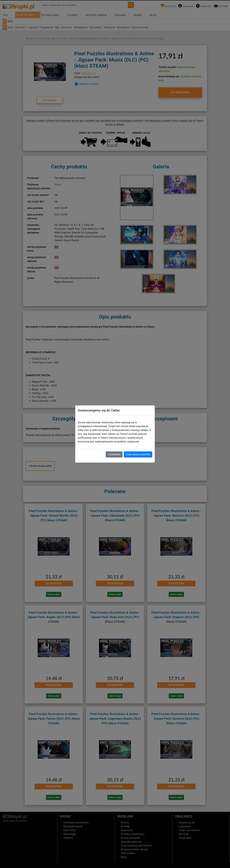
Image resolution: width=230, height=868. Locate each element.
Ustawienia (114, 454)
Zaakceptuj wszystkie (138, 454)
